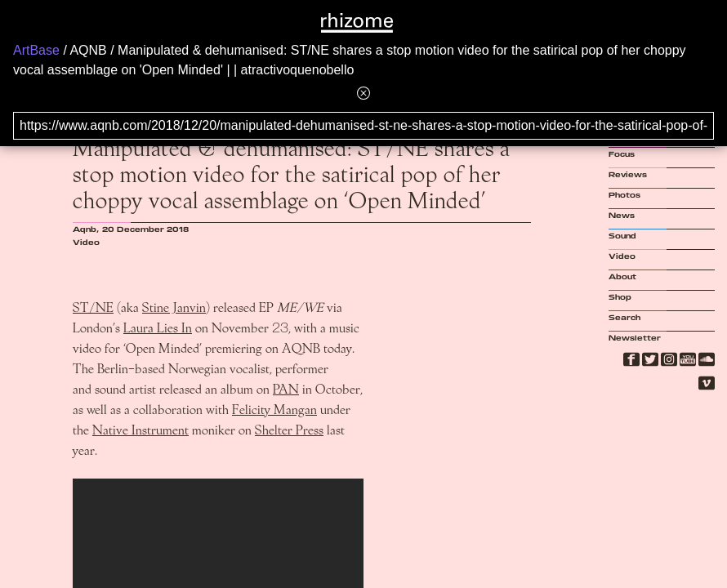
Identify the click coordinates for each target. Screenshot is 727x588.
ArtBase (36, 50)
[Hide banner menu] (363, 93)
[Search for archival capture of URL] (363, 126)
